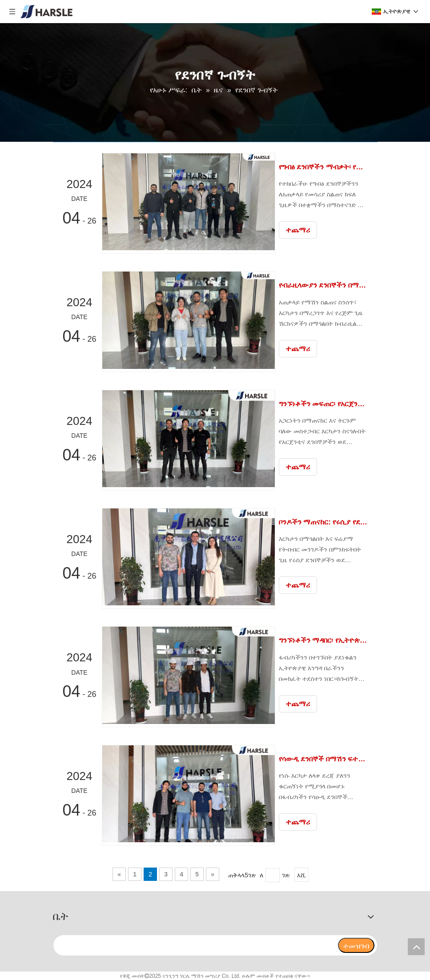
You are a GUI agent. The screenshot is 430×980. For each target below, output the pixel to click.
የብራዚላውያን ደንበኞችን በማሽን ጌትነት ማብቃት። (326, 285)
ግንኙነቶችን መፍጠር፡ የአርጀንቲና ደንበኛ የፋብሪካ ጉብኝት (326, 403)
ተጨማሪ (302, 230)
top (416, 947)
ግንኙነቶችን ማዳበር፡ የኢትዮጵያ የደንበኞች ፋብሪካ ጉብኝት (326, 640)
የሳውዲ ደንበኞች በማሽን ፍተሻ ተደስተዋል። (326, 758)
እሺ (301, 874)
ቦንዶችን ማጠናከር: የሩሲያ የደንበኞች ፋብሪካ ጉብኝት (326, 522)
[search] (195, 944)
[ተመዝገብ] (356, 944)
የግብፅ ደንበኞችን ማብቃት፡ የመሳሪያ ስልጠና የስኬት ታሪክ (326, 167)
